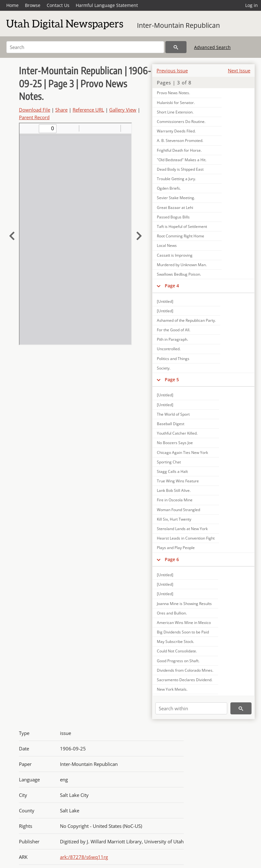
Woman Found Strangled (178, 510)
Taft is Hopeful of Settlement (182, 226)
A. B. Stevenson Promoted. (180, 141)
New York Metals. (172, 689)
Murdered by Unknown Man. (182, 265)
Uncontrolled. (169, 349)
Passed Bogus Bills (173, 217)
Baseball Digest (171, 424)
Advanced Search (212, 47)
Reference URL (88, 110)
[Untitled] (165, 301)
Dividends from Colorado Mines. (185, 670)
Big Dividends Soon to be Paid (183, 632)
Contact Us (58, 5)
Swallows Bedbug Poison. (179, 274)
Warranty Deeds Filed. (176, 131)
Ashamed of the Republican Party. (186, 320)
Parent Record (34, 117)
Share (61, 110)
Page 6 (172, 559)
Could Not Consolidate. (177, 651)
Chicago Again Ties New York (182, 452)
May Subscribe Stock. (175, 642)
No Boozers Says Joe (175, 443)
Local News (167, 245)
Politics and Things (173, 359)
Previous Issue (172, 70)
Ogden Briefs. (169, 188)
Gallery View (123, 110)
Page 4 (172, 286)
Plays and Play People (176, 548)
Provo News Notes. (173, 93)
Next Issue (239, 70)
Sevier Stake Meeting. (176, 198)
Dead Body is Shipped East (180, 169)
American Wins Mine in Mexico (184, 623)
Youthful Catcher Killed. (177, 433)
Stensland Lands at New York (182, 529)
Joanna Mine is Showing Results (184, 604)
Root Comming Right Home (181, 236)
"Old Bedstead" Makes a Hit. (182, 160)
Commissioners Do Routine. (181, 122)
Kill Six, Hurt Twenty (174, 519)
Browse (33, 5)
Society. (164, 368)
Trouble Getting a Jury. (176, 179)
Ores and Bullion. (172, 613)
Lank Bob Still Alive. (174, 490)
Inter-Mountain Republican (178, 25)
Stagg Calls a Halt (172, 471)
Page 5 (172, 379)
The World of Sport (173, 414)
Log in (252, 5)
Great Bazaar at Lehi (175, 208)
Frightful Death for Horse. (179, 150)
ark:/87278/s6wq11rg (84, 857)
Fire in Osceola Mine (175, 500)
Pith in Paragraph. (172, 339)
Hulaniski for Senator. (176, 103)
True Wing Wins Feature (178, 481)
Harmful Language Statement (107, 5)
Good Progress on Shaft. (178, 661)
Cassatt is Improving (175, 255)
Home (12, 5)
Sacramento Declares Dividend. (185, 680)
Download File (35, 110)
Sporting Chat (169, 462)
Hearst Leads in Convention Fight (186, 538)
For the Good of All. (174, 330)
